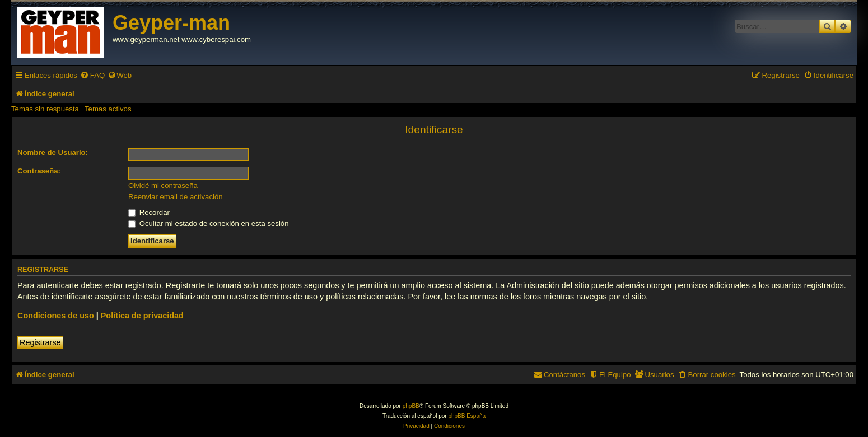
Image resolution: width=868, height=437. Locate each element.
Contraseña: (39, 171)
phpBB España (467, 416)
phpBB (411, 406)
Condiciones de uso (56, 316)
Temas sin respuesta (45, 109)
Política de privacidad (142, 316)
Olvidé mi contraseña (163, 185)
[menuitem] (92, 75)
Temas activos (108, 109)
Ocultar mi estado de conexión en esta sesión (209, 224)
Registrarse (40, 342)
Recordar (149, 212)
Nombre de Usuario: (53, 152)
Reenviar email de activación (176, 197)
